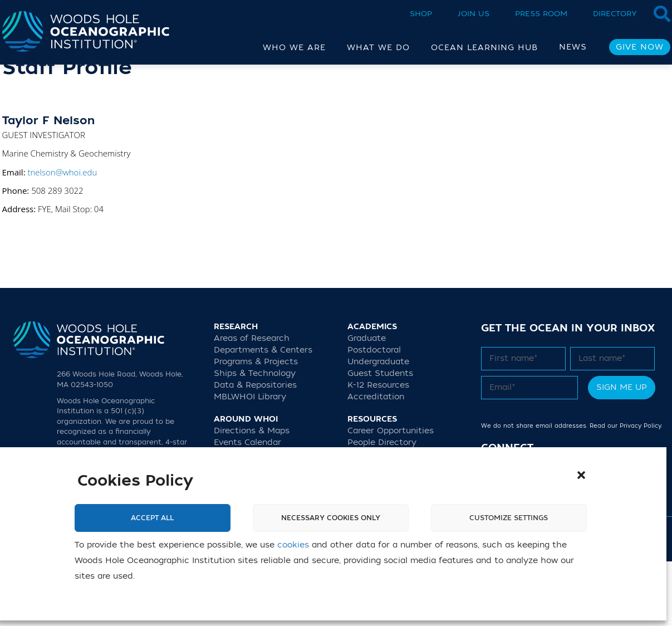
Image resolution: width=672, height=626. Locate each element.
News (573, 47)
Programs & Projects (256, 426)
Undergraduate (378, 426)
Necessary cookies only (331, 518)
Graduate (367, 403)
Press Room (541, 14)
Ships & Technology (255, 438)
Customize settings (509, 518)
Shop (421, 14)
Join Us (474, 14)
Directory (615, 14)
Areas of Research (252, 403)
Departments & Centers (263, 415)
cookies (293, 545)
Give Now (640, 47)
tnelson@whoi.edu (62, 237)
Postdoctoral (374, 415)
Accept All (152, 518)
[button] (581, 475)
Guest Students (380, 438)
